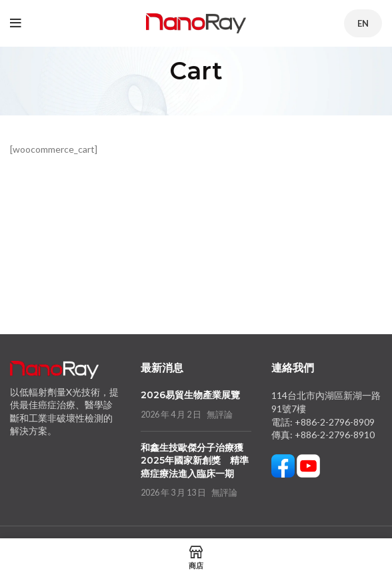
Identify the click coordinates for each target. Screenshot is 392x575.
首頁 (179, 97)
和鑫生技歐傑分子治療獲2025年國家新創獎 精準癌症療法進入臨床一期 (195, 461)
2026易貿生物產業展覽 (190, 395)
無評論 (220, 415)
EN (363, 23)
